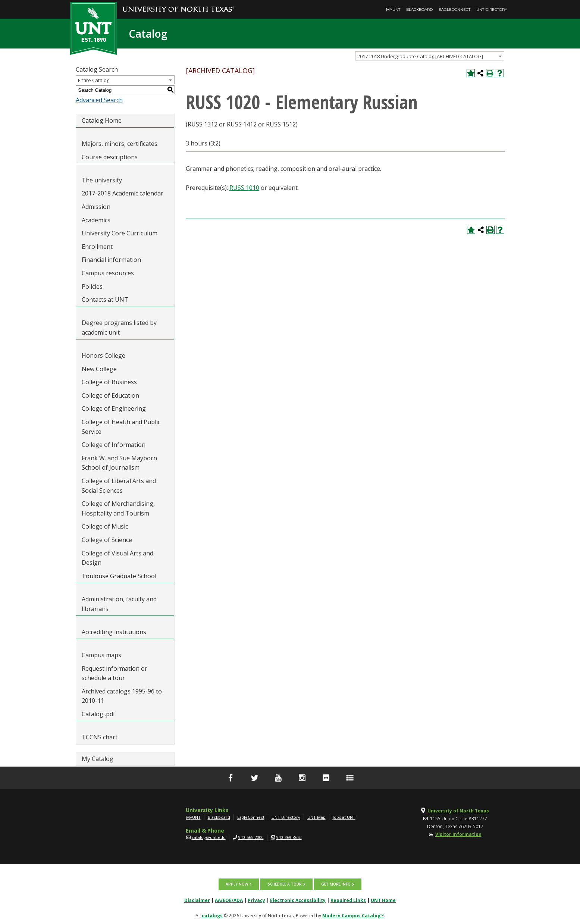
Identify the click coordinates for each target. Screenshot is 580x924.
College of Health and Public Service (121, 427)
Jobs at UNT (344, 817)
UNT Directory (492, 10)
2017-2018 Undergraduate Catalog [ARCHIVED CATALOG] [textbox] (420, 56)
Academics (96, 220)
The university (102, 180)
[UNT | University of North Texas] (115, 811)
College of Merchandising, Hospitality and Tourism (118, 508)
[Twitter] (254, 778)
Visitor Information (458, 834)
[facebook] (231, 778)
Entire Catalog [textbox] (94, 80)
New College (99, 369)
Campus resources (108, 273)
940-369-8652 (289, 837)
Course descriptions (110, 157)
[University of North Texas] (178, 4)
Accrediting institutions (114, 632)
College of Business (109, 382)
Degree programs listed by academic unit (119, 328)
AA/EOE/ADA (229, 900)
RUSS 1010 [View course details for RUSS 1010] (244, 188)
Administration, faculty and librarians (119, 604)
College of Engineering (114, 408)
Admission (96, 207)
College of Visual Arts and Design (117, 558)
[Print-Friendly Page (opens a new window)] (490, 73)
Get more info (336, 884)
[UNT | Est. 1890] (93, 28)
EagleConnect (454, 10)
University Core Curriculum (120, 233)
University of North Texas (458, 811)
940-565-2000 (251, 837)
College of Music (105, 526)
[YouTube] (278, 778)
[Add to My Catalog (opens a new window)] (471, 73)
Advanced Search (99, 100)
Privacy (256, 900)
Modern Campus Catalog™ (353, 915)
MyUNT (393, 10)
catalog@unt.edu (209, 837)
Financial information (111, 260)
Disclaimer (197, 900)
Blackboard (419, 10)
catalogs (212, 915)
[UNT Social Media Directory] (350, 778)
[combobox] (430, 56)
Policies (92, 286)
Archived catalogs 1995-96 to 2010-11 (122, 696)
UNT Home (383, 900)
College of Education (110, 395)
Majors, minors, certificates (120, 144)
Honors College (104, 355)
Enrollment (97, 247)
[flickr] (326, 778)
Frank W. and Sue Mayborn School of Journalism (119, 463)
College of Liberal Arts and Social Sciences (119, 486)
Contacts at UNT (105, 300)
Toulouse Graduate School (119, 576)
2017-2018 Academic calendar (123, 193)
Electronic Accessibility (298, 900)
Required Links (348, 900)
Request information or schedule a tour (115, 673)
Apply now (237, 884)
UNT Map (316, 817)
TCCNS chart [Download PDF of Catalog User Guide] (100, 737)
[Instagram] (302, 778)
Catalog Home (102, 120)
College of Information (114, 445)
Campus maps (101, 655)
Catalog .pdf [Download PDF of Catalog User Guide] (98, 714)
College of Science (107, 540)
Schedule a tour (285, 884)
